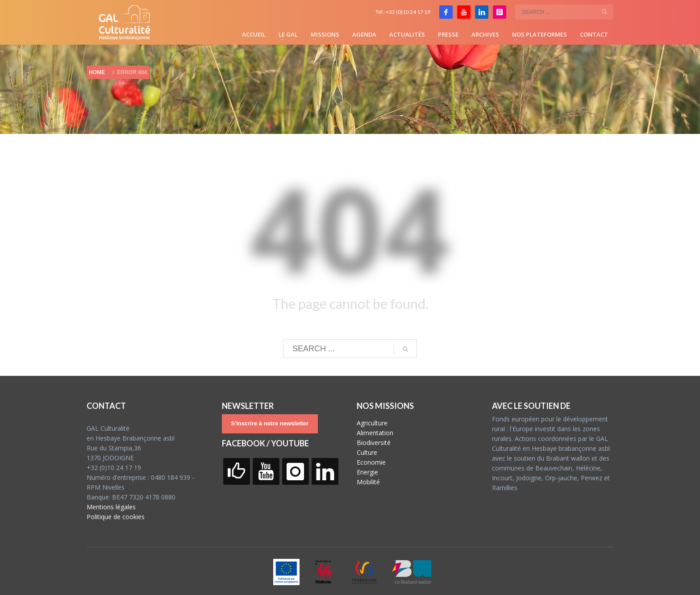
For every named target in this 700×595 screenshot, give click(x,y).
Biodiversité (374, 443)
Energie (367, 472)
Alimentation (375, 433)
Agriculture (372, 423)
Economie (371, 462)
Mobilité (368, 482)
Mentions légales (111, 507)
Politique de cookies (116, 517)
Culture (367, 452)
